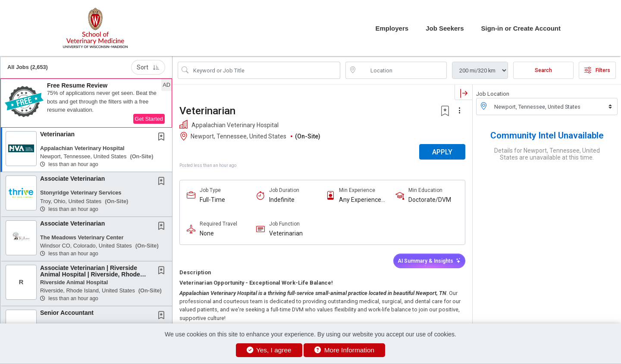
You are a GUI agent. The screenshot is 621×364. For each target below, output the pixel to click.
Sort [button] (148, 67)
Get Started (149, 119)
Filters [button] (597, 70)
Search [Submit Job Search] (543, 70)
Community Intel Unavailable (547, 135)
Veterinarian (57, 134)
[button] (86, 103)
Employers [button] (392, 28)
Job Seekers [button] (445, 28)
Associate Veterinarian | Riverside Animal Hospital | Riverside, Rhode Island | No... (90, 275)
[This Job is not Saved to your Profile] (163, 138)
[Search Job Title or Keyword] (265, 70)
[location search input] (402, 70)
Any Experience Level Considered (362, 200)
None (207, 233)
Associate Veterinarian (72, 179)
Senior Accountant (67, 313)
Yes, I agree (269, 350)
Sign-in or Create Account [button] (521, 28)
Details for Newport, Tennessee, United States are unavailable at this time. (547, 154)
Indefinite (282, 200)
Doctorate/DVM (430, 200)
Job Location (493, 94)
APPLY (442, 152)
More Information (344, 350)
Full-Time (212, 200)
